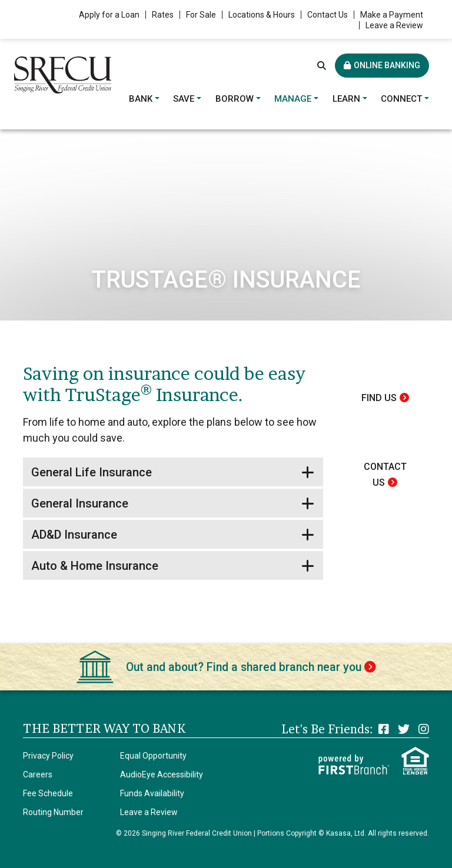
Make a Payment (392, 15)
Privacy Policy (48, 756)
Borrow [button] (235, 99)
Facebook (384, 729)
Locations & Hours (262, 15)
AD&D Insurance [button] (74, 535)
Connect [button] (401, 99)
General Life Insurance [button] (92, 472)
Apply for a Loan (109, 15)
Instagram (424, 729)
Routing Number (53, 812)
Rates (163, 15)
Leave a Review (394, 25)
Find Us (379, 398)
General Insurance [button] (80, 503)
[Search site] (322, 66)
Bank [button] (141, 99)
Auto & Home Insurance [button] (95, 566)
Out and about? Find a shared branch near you (244, 667)
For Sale (201, 15)
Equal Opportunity (153, 756)
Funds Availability (152, 793)
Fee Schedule (48, 793)
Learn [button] (346, 99)
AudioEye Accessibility (162, 774)
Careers (38, 774)
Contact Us (328, 15)
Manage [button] (293, 99)
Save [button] (184, 99)
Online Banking (387, 65)
